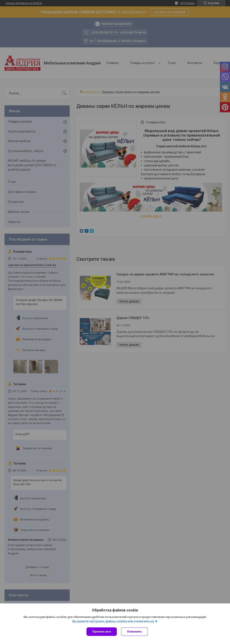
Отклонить (135, 632)
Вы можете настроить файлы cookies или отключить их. (114, 621)
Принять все (102, 632)
